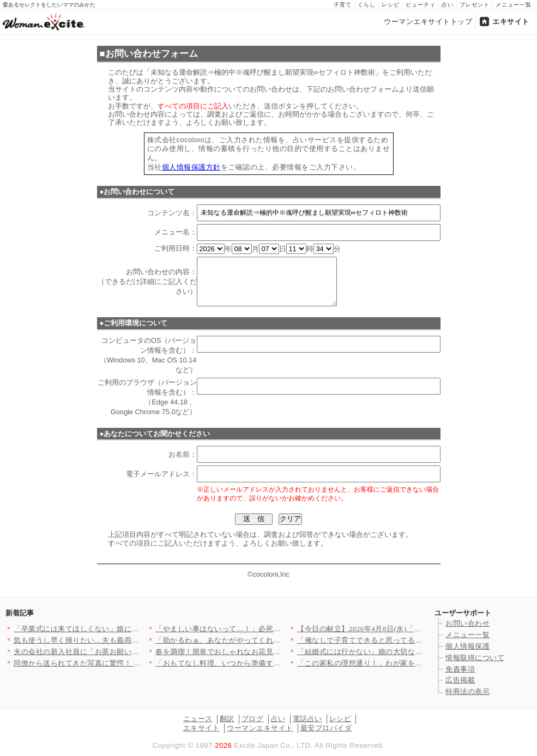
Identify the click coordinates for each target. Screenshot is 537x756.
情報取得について (475, 658)
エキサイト (511, 22)
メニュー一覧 (514, 5)
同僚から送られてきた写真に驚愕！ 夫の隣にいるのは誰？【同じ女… (129, 663)
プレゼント (475, 5)
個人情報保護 (467, 646)
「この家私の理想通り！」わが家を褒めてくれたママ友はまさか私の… (415, 663)
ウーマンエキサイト (260, 728)
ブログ (253, 719)
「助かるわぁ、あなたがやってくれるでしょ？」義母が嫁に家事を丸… (273, 640)
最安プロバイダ (326, 728)
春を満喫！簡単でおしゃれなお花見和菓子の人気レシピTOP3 (257, 652)
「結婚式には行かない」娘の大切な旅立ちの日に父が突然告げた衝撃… (415, 652)
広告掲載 (460, 680)
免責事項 (460, 669)
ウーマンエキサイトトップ (428, 22)
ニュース (198, 719)
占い (448, 5)
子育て (343, 5)
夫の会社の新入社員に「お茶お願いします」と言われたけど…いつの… (132, 652)
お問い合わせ (467, 623)
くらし (367, 5)
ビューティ (421, 5)
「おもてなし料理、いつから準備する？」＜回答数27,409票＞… (262, 663)
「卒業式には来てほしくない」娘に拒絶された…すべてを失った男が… (132, 629)
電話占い (307, 719)
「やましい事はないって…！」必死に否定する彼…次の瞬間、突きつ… (273, 629)
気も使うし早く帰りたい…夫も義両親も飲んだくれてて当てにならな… (132, 640)
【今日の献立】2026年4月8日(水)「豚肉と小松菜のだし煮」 (396, 629)
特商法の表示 (467, 691)
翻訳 (227, 719)
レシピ (391, 5)
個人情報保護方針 (191, 167)
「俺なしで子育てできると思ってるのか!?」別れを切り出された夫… (411, 640)
